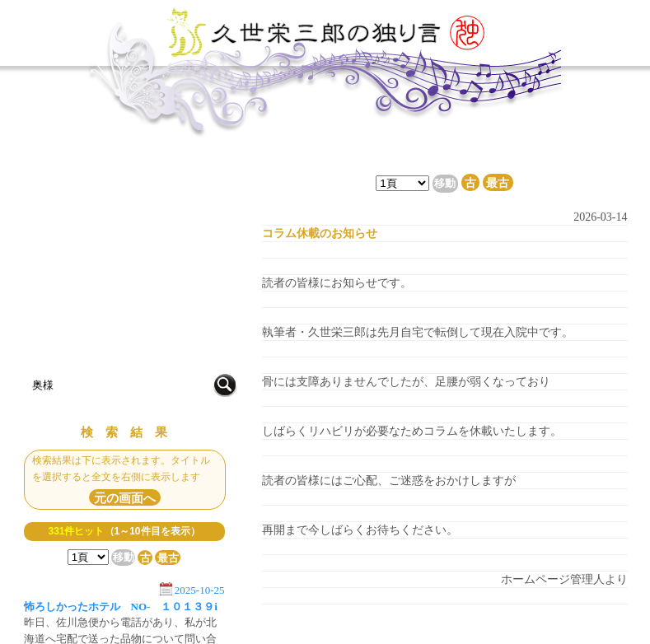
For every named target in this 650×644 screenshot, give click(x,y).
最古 (168, 557)
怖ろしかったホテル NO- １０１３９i (121, 607)
